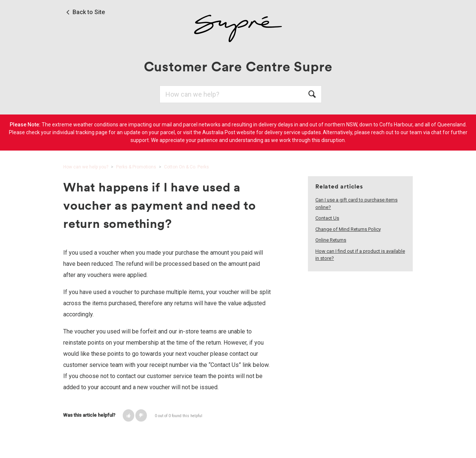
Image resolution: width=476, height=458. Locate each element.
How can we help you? (86, 167)
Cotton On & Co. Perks (186, 167)
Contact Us (327, 218)
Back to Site (89, 12)
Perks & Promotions (136, 167)
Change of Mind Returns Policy (348, 229)
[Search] (241, 94)
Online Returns (331, 240)
